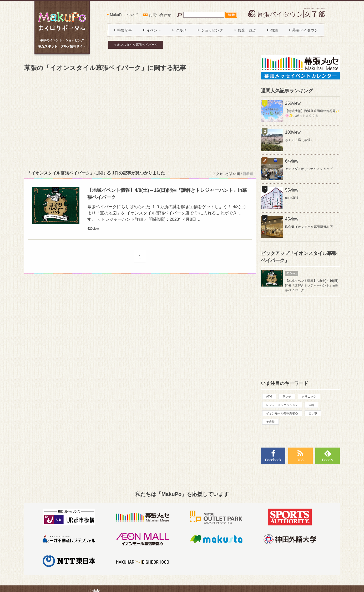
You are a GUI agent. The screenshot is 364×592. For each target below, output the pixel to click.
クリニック (309, 397)
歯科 (311, 405)
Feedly (327, 460)
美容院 (271, 422)
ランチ (287, 397)
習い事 (313, 413)
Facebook (273, 460)
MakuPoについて (124, 15)
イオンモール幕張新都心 (282, 413)
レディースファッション (282, 405)
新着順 (248, 174)
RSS (300, 460)
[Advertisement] (140, 120)
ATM (269, 397)
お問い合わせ (160, 15)
